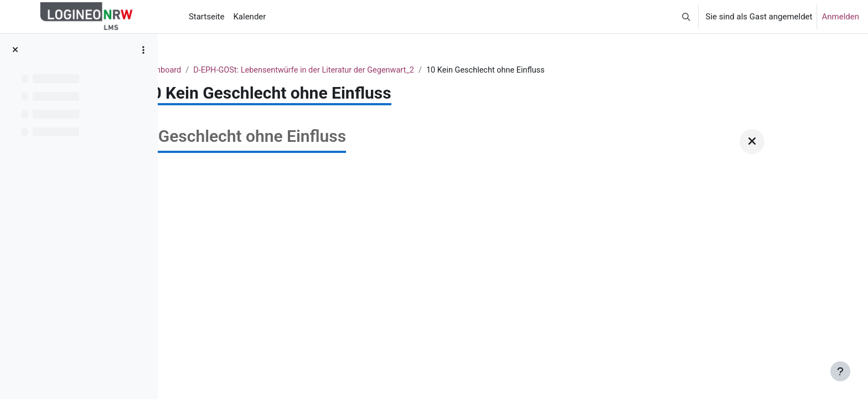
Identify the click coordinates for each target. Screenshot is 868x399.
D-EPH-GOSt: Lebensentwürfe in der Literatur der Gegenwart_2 (439, 70)
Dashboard (293, 70)
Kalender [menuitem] (249, 17)
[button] (686, 17)
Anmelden (840, 17)
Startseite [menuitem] (207, 17)
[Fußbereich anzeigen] (840, 371)
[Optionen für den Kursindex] (143, 50)
